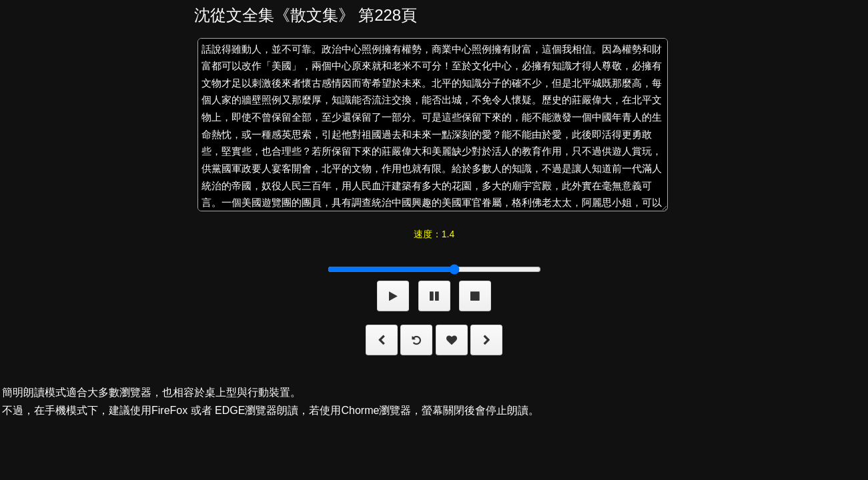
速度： (434, 234)
